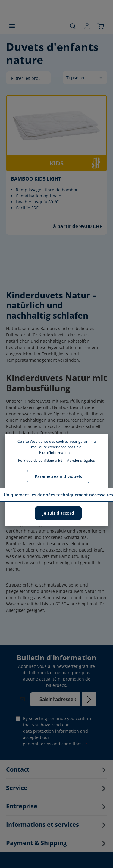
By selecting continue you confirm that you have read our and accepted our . (57, 731)
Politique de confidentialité (40, 460)
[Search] (73, 26)
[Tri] (85, 78)
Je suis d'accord (58, 513)
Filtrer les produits (31, 78)
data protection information (51, 731)
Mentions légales (81, 460)
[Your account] (87, 26)
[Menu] (12, 26)
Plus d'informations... (57, 453)
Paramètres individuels (58, 476)
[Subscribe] (89, 699)
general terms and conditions (53, 744)
